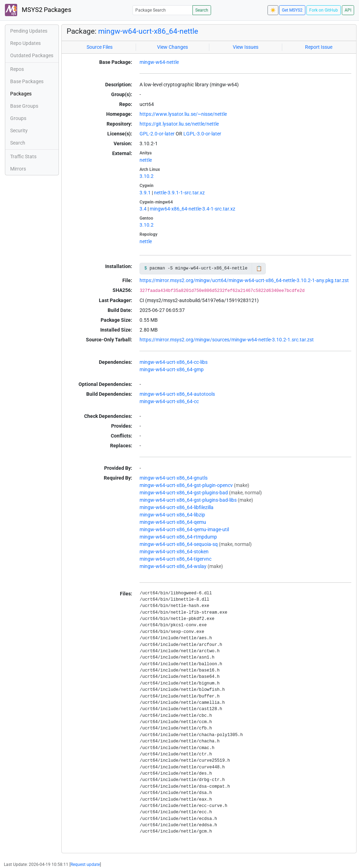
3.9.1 (145, 193)
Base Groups (24, 106)
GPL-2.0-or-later (157, 134)
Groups (18, 118)
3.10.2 (147, 176)
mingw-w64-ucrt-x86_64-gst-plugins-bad (184, 493)
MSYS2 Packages (38, 10)
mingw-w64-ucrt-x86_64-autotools (177, 394)
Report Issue (319, 47)
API (348, 10)
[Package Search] (163, 10)
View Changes (172, 47)
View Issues (246, 47)
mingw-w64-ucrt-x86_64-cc (169, 401)
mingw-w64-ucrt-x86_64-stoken (174, 552)
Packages (21, 94)
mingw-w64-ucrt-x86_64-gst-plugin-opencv (186, 485)
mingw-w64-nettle (159, 62)
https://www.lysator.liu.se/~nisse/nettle (183, 114)
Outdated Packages (32, 55)
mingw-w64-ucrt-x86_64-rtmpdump (178, 537)
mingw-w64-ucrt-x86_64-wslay (173, 566)
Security (19, 131)
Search (202, 10)
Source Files (100, 47)
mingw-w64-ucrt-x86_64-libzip (172, 515)
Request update (85, 864)
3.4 (143, 209)
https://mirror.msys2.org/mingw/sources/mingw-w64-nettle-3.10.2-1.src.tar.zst (227, 340)
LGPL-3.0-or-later (202, 134)
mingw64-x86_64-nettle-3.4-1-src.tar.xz (192, 209)
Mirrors (18, 169)
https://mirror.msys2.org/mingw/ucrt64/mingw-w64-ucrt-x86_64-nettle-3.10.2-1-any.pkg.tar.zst (244, 280)
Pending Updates (29, 31)
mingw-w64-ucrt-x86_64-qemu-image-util (184, 529)
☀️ (273, 10)
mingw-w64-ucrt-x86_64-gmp (172, 369)
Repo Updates (25, 43)
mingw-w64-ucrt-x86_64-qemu (173, 522)
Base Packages (27, 81)
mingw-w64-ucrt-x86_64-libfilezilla (177, 507)
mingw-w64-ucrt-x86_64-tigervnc (175, 559)
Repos (17, 69)
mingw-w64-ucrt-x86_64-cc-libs (174, 362)
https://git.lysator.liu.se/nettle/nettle (179, 124)
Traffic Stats (23, 156)
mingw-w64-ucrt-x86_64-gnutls (174, 478)
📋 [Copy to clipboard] (259, 268)
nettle (146, 160)
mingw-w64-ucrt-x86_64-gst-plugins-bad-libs (188, 500)
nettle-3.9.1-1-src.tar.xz (179, 193)
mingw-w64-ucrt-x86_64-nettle (148, 31)
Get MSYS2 (292, 10)
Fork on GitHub (324, 10)
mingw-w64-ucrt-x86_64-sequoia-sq (179, 544)
